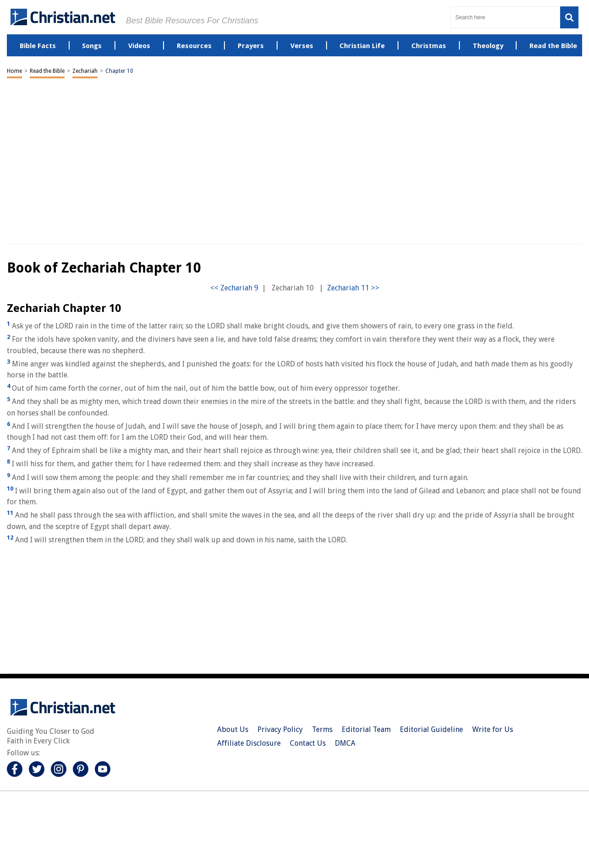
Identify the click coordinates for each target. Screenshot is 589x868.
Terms (322, 729)
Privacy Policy (280, 729)
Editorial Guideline (431, 729)
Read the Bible (47, 71)
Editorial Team (366, 729)
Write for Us (493, 729)
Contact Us (308, 743)
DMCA (345, 743)
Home (14, 71)
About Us (233, 729)
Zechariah (85, 71)
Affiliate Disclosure (249, 743)
